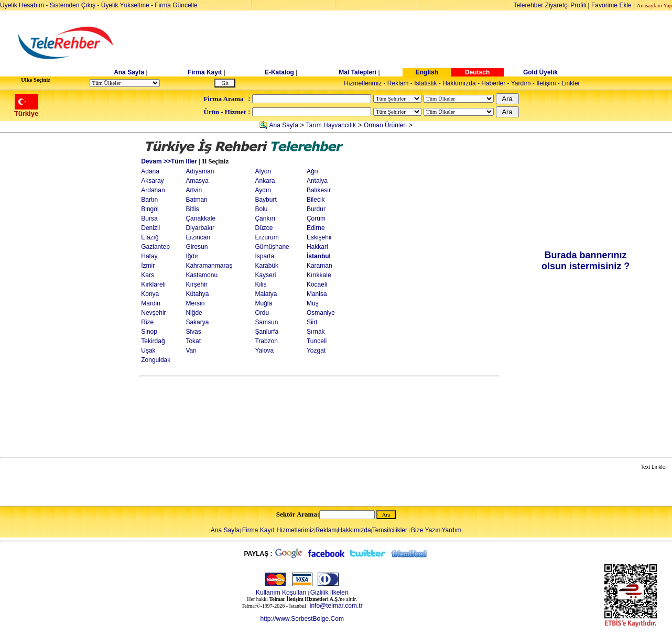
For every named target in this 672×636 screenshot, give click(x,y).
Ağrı (312, 171)
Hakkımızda (459, 83)
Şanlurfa (267, 332)
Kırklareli (153, 284)
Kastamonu (202, 275)
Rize (147, 322)
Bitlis (192, 209)
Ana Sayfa (129, 72)
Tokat (193, 341)
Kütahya (197, 294)
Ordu (262, 313)
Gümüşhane (272, 247)
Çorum (316, 218)
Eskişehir (319, 237)
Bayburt (265, 200)
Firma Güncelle (176, 5)
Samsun (266, 322)
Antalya (317, 181)
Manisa (317, 294)
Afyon (263, 171)
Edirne (316, 228)
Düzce (264, 228)
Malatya (266, 294)
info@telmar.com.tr (336, 606)
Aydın (263, 190)
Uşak (148, 350)
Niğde (194, 313)
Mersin (195, 303)
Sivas (193, 332)
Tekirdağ (153, 341)
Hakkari (317, 247)
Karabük (267, 266)
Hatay (149, 256)
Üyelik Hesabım (22, 5)
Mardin (151, 303)
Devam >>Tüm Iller (169, 161)
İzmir (148, 266)
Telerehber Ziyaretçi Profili (550, 5)
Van (191, 350)
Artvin (194, 190)
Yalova (264, 350)
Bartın (149, 200)
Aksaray (152, 181)
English (427, 72)
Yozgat (316, 350)
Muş (313, 303)
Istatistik (425, 83)
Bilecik (316, 200)
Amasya (197, 181)
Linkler (571, 83)
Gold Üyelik (540, 72)
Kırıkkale (319, 275)
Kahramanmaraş (209, 266)
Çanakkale (200, 218)
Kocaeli (317, 284)
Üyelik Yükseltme (125, 5)
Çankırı (265, 218)
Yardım (521, 83)
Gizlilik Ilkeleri (329, 593)
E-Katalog (279, 72)
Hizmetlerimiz (363, 83)
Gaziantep (155, 247)
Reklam (398, 83)
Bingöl (150, 209)
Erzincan (198, 237)
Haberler (493, 83)
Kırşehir (196, 284)
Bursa (149, 218)
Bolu (261, 209)
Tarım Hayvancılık (331, 125)
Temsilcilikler (390, 530)
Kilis (261, 284)
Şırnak (316, 332)
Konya (150, 294)
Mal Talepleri (357, 72)
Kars (148, 275)
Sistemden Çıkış (73, 5)
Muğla (263, 303)
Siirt (312, 322)
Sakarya (197, 322)
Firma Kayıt (205, 72)
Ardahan (153, 190)
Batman (196, 200)
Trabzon (266, 341)
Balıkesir (319, 190)
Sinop (149, 332)
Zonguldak (156, 360)
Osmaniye (321, 313)
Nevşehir (153, 313)
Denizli (150, 228)
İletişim (546, 83)
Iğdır (192, 256)
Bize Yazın (426, 530)
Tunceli (317, 341)
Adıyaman (200, 171)
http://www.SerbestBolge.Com (302, 619)
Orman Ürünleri (385, 125)
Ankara (265, 181)
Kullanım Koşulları (281, 593)
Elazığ (150, 237)
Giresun (197, 247)
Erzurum (267, 237)
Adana (150, 171)
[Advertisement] (417, 43)
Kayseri (265, 275)
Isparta (264, 256)
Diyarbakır (200, 228)
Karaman (319, 266)
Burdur (316, 209)
